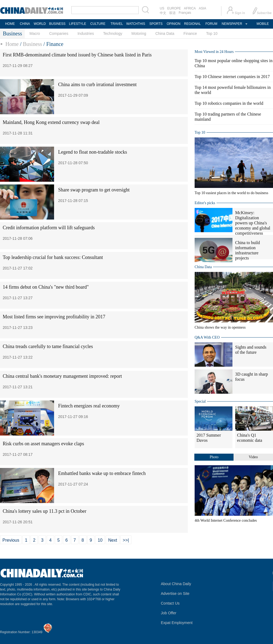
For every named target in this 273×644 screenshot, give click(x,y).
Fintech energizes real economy (89, 406)
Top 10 (212, 33)
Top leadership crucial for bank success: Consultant (53, 257)
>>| (126, 540)
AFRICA (190, 8)
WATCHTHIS (136, 24)
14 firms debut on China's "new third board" (46, 287)
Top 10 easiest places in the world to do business (231, 193)
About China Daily (176, 584)
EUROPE (174, 8)
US (162, 8)
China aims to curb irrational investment (97, 85)
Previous (11, 540)
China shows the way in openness (220, 327)
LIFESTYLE (77, 24)
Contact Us (170, 603)
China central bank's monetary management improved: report (62, 376)
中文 (163, 13)
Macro (35, 33)
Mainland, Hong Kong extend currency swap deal (51, 122)
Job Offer (169, 613)
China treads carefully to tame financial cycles (48, 346)
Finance (190, 33)
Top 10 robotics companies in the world (229, 103)
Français (185, 13)
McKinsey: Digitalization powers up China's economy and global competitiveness (253, 223)
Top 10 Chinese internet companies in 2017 (232, 77)
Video (253, 457)
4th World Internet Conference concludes (226, 520)
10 (100, 540)
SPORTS (156, 24)
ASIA (202, 8)
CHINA (25, 24)
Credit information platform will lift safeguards (49, 228)
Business (32, 44)
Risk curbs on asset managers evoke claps (43, 444)
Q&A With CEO (207, 337)
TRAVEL (117, 24)
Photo (214, 457)
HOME (10, 24)
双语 (172, 13)
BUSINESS (57, 24)
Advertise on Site (175, 594)
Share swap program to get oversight (94, 190)
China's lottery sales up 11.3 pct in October (45, 511)
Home (12, 44)
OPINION (174, 24)
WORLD (40, 24)
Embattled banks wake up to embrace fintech (102, 473)
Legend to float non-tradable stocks (93, 152)
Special (200, 401)
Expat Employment (177, 623)
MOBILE (263, 24)
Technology (113, 33)
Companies (59, 33)
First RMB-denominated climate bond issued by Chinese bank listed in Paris (77, 55)
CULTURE (98, 24)
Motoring (139, 33)
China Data (165, 33)
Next (113, 540)
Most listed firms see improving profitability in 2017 (54, 317)
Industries (86, 33)
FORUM (211, 24)
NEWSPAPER (232, 24)
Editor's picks (205, 203)
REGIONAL (192, 24)
